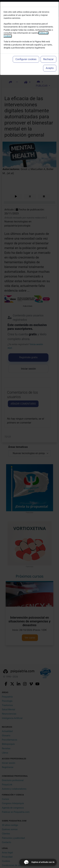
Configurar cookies (26, 59)
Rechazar (48, 59)
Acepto (50, 68)
